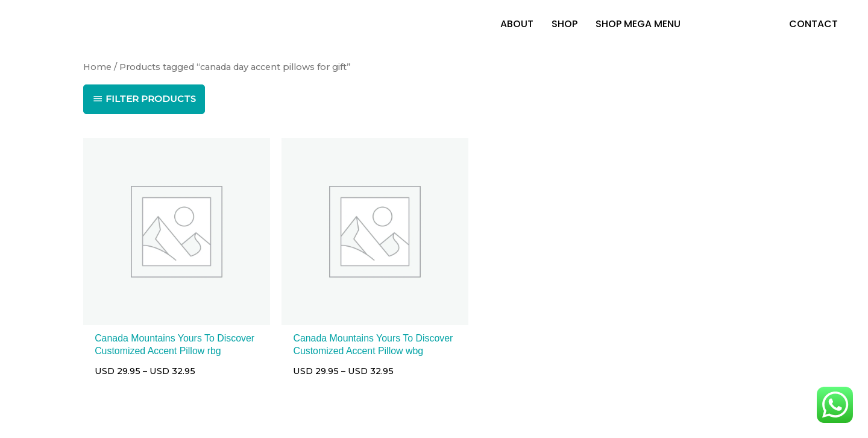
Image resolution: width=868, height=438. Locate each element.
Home (97, 68)
